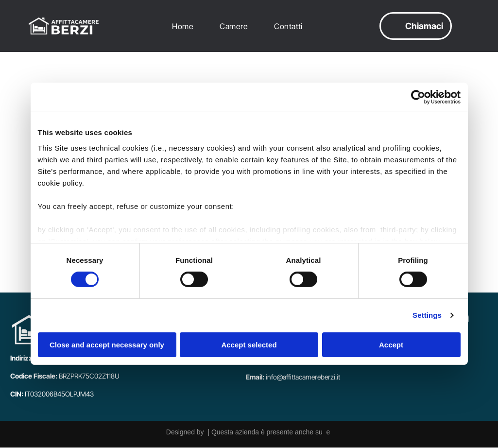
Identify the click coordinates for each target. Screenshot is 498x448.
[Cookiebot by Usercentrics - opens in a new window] (418, 98)
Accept (391, 345)
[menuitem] (185, 27)
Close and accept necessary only (107, 345)
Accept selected (249, 345)
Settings (427, 316)
